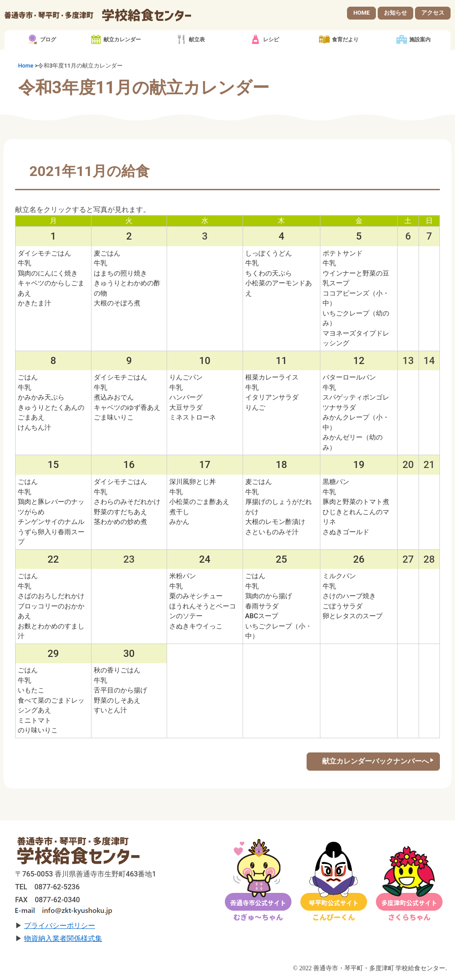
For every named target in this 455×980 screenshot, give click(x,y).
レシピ (271, 40)
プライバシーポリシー (60, 926)
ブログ (48, 40)
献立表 (197, 40)
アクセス (433, 13)
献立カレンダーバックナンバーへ (375, 761)
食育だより (345, 40)
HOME (361, 13)
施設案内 (420, 40)
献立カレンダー (122, 40)
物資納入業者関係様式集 (63, 938)
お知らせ (395, 13)
